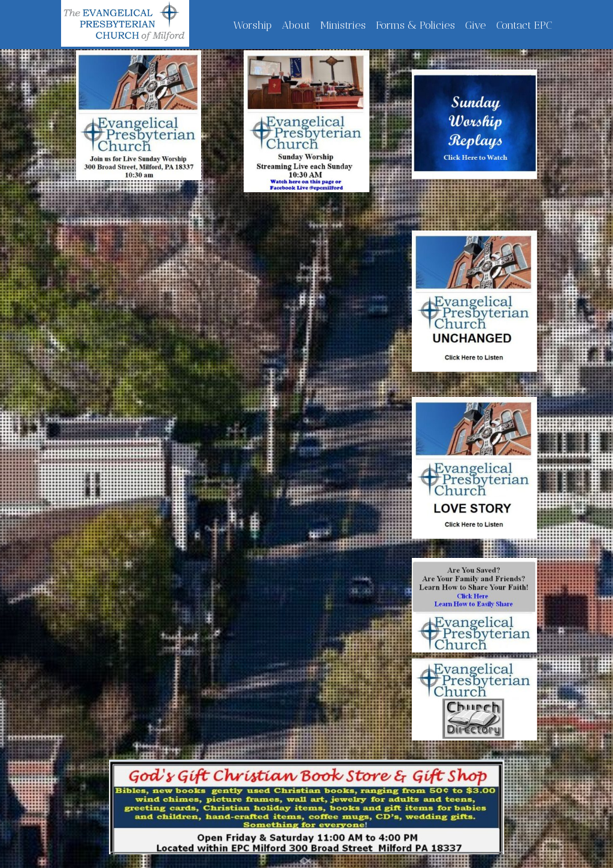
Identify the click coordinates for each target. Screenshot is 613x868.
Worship (253, 25)
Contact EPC (524, 25)
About (296, 25)
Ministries (343, 25)
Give (476, 25)
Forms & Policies (415, 25)
